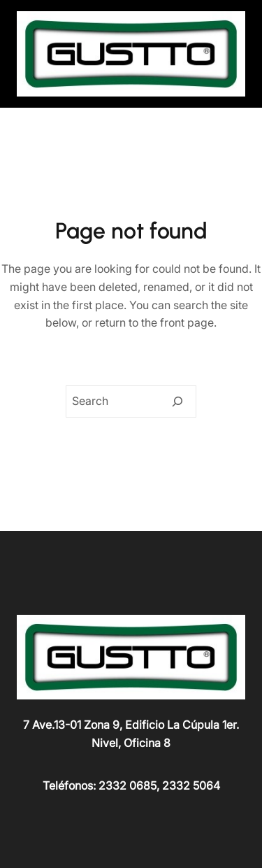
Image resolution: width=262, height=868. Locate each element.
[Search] (177, 401)
